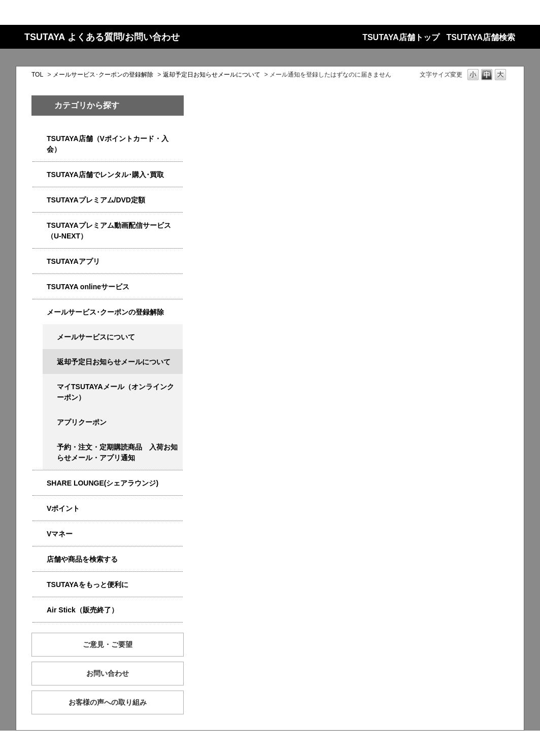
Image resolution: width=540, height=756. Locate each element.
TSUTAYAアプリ (73, 261)
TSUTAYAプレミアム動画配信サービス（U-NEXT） (109, 231)
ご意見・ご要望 (108, 644)
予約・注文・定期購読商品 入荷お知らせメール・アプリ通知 (117, 452)
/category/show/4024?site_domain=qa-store (40, 585)
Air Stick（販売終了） (82, 610)
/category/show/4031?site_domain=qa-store (40, 200)
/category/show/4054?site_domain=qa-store (40, 175)
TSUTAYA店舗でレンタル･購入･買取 (105, 175)
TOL (37, 75)
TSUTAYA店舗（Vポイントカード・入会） (108, 144)
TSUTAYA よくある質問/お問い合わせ (102, 37)
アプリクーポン (82, 422)
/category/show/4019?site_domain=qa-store (40, 262)
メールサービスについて (96, 337)
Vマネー (60, 534)
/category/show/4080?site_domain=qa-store (40, 312)
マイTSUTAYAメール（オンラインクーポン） (115, 392)
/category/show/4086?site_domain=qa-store (40, 559)
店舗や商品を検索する (82, 559)
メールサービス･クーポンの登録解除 (103, 75)
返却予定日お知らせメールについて (212, 75)
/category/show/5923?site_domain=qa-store (40, 226)
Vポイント (63, 508)
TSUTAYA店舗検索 (481, 37)
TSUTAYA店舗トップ (401, 37)
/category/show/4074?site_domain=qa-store (40, 509)
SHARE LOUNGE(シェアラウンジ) (103, 483)
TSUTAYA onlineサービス (88, 287)
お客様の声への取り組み (108, 702)
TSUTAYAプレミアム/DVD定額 (96, 200)
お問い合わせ (108, 673)
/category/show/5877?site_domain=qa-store (40, 483)
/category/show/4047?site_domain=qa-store (40, 139)
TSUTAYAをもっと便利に (88, 585)
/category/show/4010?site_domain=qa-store (40, 287)
